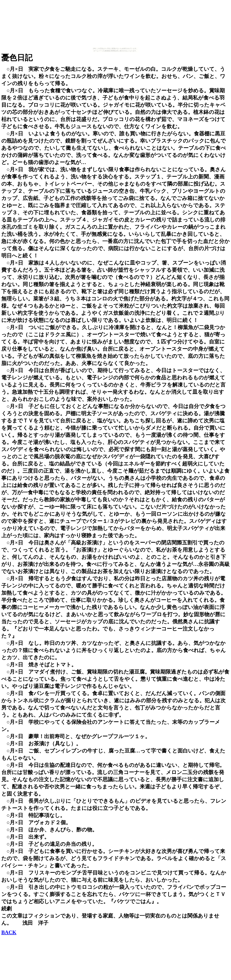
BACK (9, 932)
